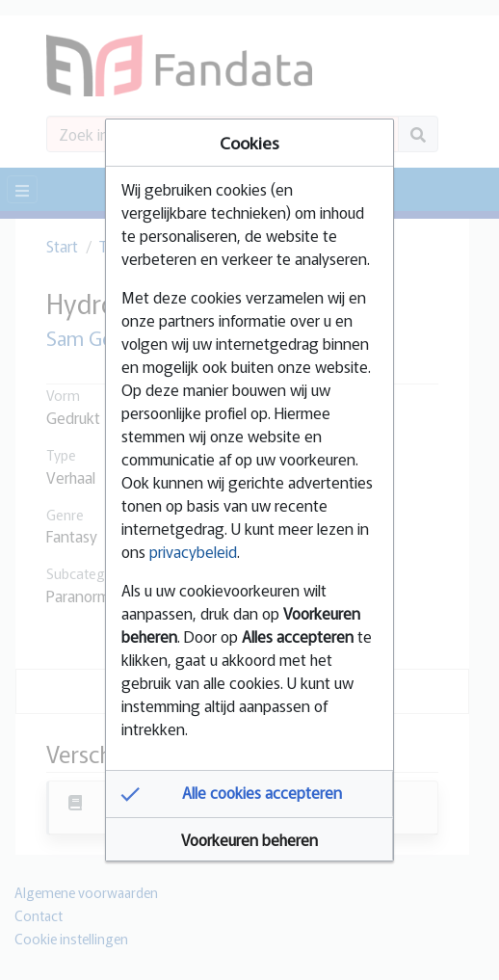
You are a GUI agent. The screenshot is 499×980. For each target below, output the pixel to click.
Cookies (249, 142)
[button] (249, 794)
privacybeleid (193, 551)
